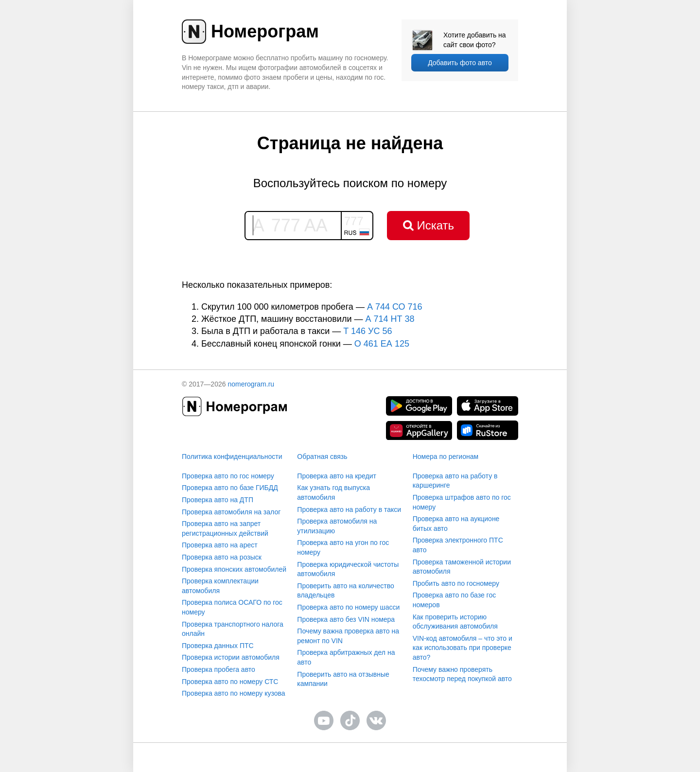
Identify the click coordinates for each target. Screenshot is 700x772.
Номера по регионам (446, 456)
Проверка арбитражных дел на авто (346, 657)
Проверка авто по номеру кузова (234, 693)
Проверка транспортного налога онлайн (233, 629)
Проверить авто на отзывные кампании (343, 679)
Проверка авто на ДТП (218, 500)
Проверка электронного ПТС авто (458, 545)
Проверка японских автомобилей (234, 569)
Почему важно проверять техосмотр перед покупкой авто (462, 674)
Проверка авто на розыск (222, 557)
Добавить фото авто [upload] (460, 63)
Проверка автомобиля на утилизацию (337, 526)
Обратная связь (322, 456)
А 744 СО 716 (395, 307)
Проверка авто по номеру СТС (230, 682)
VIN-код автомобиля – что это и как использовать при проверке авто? (463, 648)
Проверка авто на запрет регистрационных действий (225, 528)
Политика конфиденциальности (232, 456)
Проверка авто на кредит (337, 476)
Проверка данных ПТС (218, 646)
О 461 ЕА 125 (382, 344)
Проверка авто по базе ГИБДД (230, 488)
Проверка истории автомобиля (231, 657)
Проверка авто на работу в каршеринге (455, 481)
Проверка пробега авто (219, 669)
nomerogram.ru (251, 384)
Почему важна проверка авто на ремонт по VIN (348, 636)
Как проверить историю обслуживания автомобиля (455, 622)
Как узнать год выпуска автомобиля (333, 492)
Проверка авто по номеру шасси (348, 607)
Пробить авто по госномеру (456, 583)
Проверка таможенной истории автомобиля (462, 567)
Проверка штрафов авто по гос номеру (462, 502)
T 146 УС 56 (367, 331)
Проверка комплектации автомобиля (220, 586)
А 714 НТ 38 (390, 319)
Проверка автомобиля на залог (231, 512)
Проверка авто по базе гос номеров (455, 600)
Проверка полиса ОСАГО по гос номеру (232, 607)
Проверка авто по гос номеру (228, 476)
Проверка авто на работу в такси (349, 509)
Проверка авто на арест (220, 545)
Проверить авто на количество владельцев (345, 591)
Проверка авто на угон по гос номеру (343, 547)
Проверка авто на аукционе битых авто (456, 524)
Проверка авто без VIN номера (346, 619)
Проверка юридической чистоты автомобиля (348, 569)
